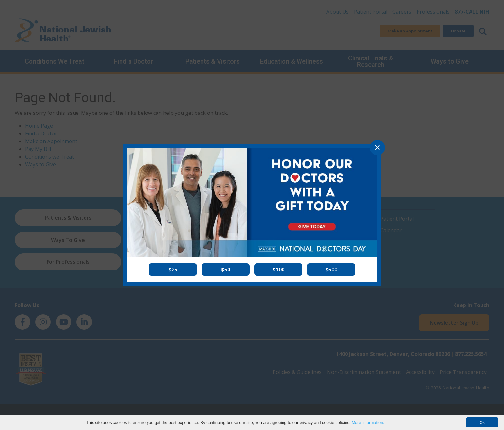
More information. (368, 422)
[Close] (377, 148)
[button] (173, 270)
